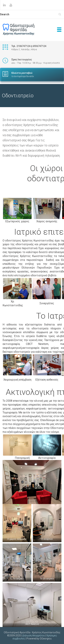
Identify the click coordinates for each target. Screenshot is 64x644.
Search (5, 14)
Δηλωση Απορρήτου (34, 635)
